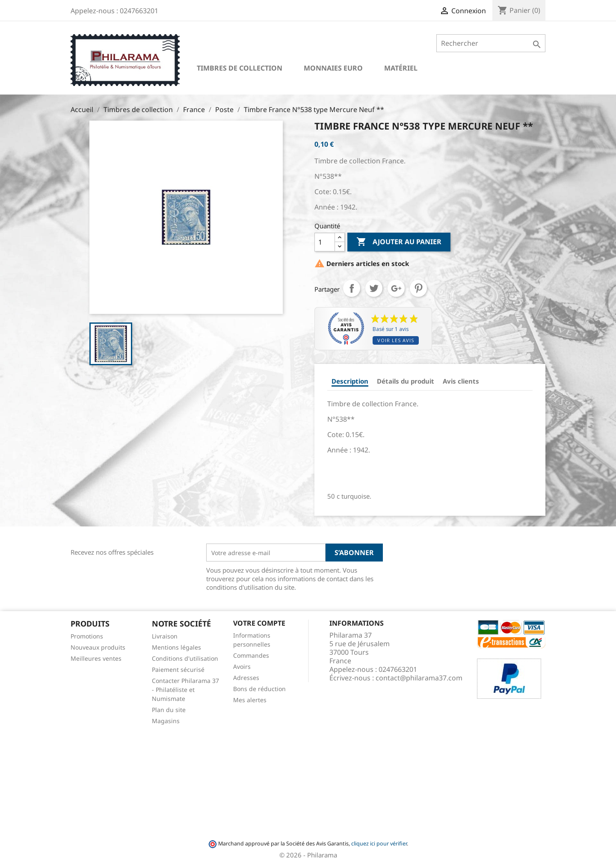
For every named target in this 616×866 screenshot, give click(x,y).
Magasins (166, 721)
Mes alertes (250, 700)
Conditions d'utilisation (185, 658)
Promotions (87, 636)
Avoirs (242, 666)
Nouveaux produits (98, 647)
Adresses (246, 678)
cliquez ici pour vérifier (379, 844)
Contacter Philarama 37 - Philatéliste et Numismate (185, 690)
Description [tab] (350, 381)
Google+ (396, 288)
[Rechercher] (491, 43)
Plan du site (169, 710)
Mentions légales (176, 647)
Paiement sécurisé (178, 669)
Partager (352, 288)
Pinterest (418, 288)
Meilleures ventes (96, 658)
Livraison (165, 636)
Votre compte (259, 623)
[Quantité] (325, 242)
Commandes (251, 655)
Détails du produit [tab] (406, 381)
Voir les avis (396, 340)
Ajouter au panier (399, 242)
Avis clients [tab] (461, 381)
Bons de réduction (259, 689)
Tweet (374, 288)
